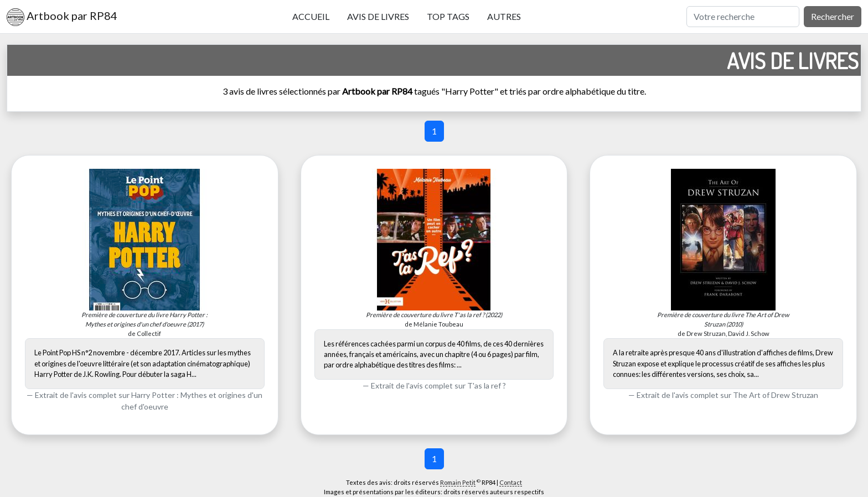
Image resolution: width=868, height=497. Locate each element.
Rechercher (833, 16)
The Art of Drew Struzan (776, 395)
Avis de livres (378, 16)
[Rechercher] (743, 17)
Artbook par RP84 (62, 17)
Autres (504, 16)
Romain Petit (458, 482)
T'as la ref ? (487, 385)
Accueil (311, 16)
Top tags (448, 16)
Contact (511, 482)
